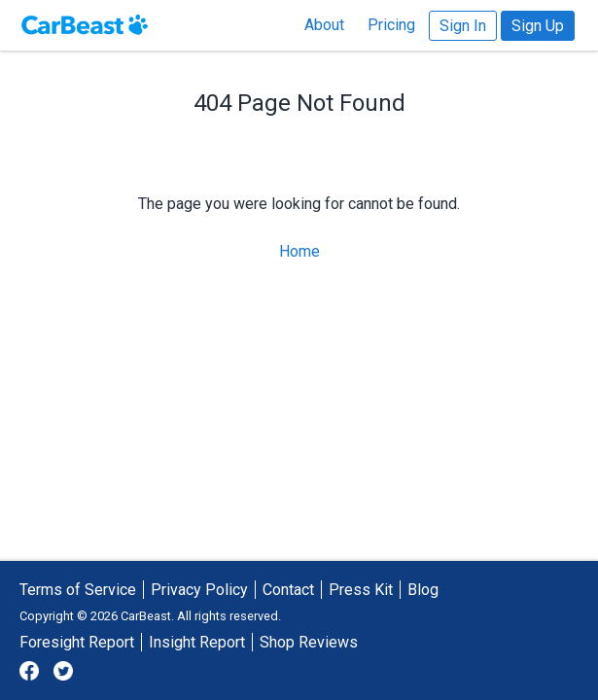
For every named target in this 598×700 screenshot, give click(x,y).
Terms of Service (78, 590)
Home (299, 251)
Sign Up (538, 26)
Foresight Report (77, 642)
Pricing (391, 25)
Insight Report (197, 642)
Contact (288, 590)
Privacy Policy (199, 590)
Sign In (463, 26)
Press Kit (361, 590)
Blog (423, 590)
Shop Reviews (309, 642)
